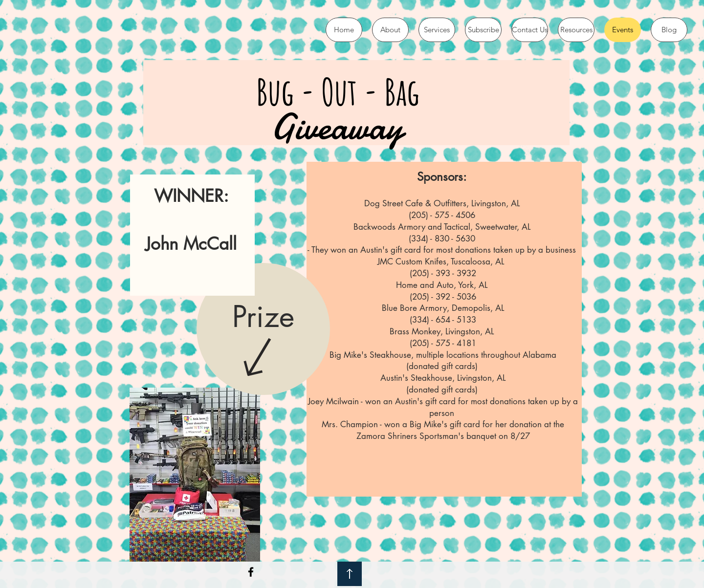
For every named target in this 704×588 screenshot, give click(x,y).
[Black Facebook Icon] (251, 572)
